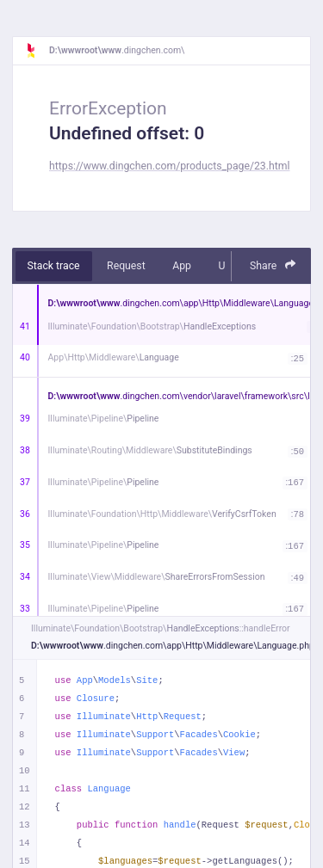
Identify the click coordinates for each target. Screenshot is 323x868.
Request (126, 266)
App (182, 266)
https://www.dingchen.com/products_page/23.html (169, 166)
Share (273, 265)
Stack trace (54, 266)
